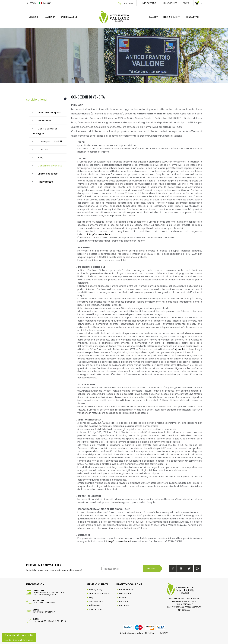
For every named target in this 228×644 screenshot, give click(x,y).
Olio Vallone (125, 593)
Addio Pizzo (95, 605)
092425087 (128, 3)
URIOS (165, 633)
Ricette (122, 597)
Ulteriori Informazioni (23, 640)
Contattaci (192, 17)
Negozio (33, 17)
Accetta (8, 640)
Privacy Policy (96, 589)
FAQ (91, 597)
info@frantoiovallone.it (100, 234)
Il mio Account (96, 609)
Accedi (186, 3)
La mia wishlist (170, 3)
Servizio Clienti (172, 17)
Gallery (153, 17)
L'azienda (50, 17)
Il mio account (149, 3)
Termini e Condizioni (99, 593)
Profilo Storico (126, 589)
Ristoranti (124, 601)
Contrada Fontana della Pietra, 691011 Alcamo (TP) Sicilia (48, 593)
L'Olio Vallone (69, 17)
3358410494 (50, 602)
